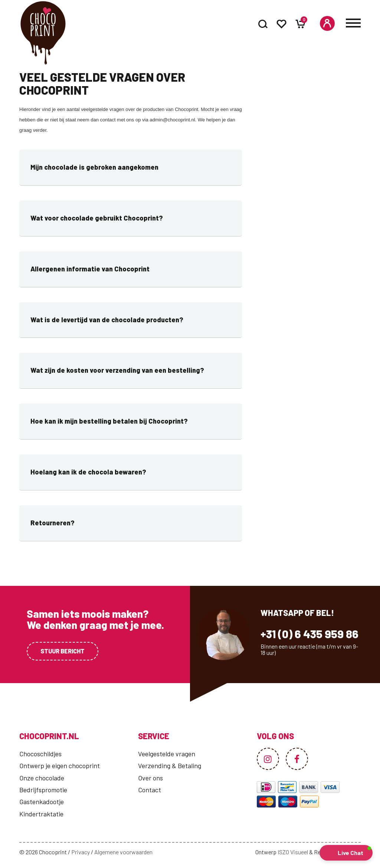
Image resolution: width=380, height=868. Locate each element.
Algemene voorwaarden (123, 852)
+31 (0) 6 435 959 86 (309, 634)
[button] (346, 853)
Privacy (81, 852)
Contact (150, 790)
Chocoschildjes (40, 754)
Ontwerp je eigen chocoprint (60, 766)
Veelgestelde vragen (167, 754)
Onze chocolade (42, 778)
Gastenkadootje (42, 802)
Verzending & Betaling (170, 766)
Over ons (150, 778)
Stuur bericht (63, 651)
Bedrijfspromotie (43, 790)
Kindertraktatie (41, 814)
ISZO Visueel (293, 852)
